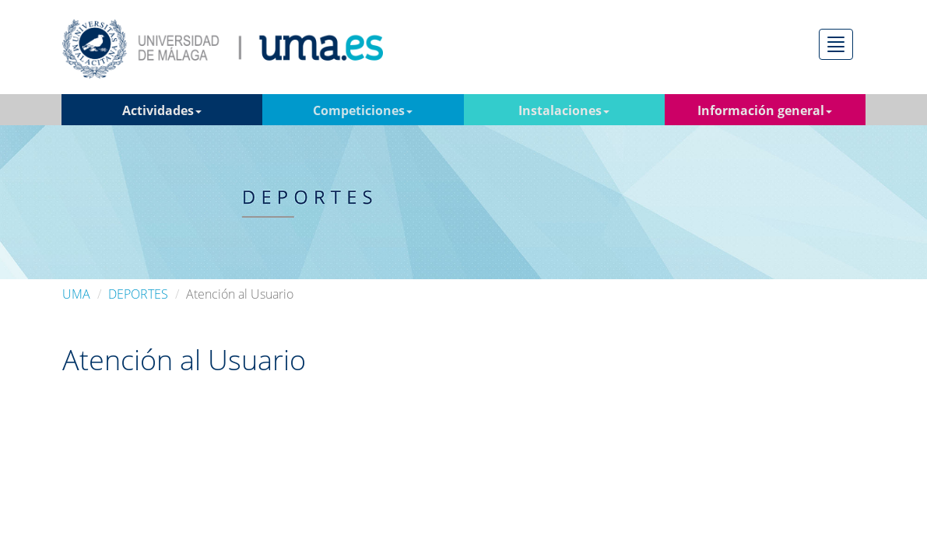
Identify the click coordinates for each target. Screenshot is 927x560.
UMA (76, 294)
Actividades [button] (162, 110)
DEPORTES (138, 294)
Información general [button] (765, 110)
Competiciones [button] (363, 110)
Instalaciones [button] (564, 110)
